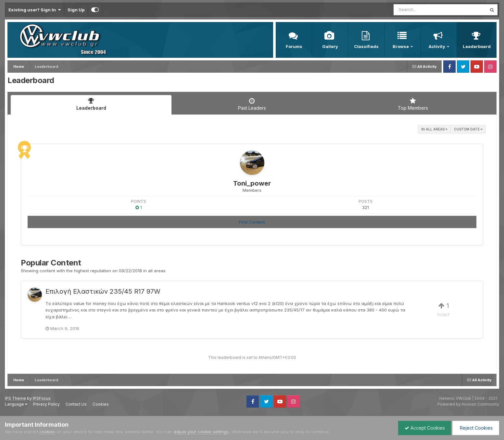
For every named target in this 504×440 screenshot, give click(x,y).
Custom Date (468, 129)
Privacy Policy (46, 404)
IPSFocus (42, 398)
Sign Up (76, 10)
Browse (401, 46)
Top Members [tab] (413, 104)
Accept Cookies (423, 428)
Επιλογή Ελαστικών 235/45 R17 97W (103, 291)
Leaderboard (477, 46)
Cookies (101, 404)
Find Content (252, 222)
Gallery (330, 46)
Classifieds (366, 46)
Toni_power (252, 183)
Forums (294, 46)
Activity (437, 46)
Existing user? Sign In (35, 10)
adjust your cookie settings (201, 432)
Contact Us (76, 404)
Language (16, 404)
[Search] (422, 10)
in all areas (434, 129)
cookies (47, 432)
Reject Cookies (475, 428)
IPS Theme (15, 398)
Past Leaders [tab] (252, 104)
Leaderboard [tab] (91, 104)
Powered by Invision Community (468, 404)
